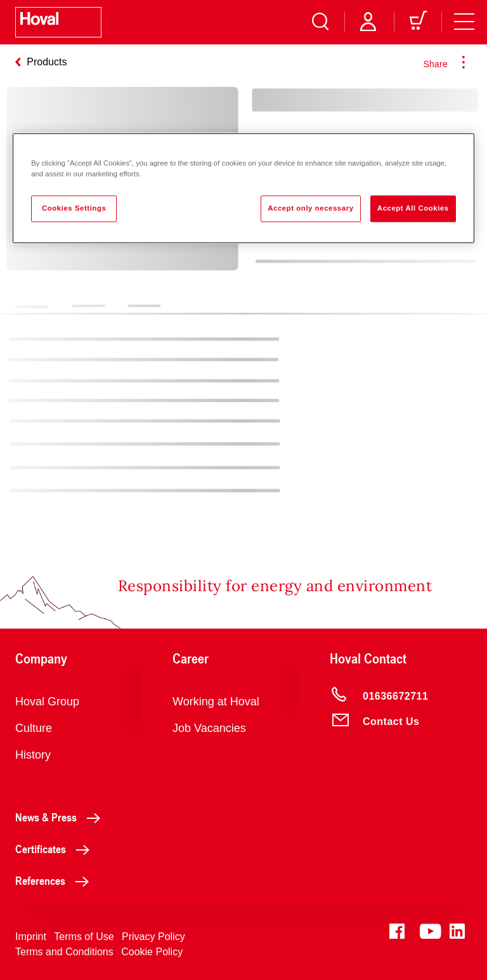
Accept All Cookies (413, 208)
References (55, 880)
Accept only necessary (310, 208)
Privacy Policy (153, 937)
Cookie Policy (152, 952)
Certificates (56, 849)
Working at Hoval (216, 702)
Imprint (31, 937)
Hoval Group (47, 702)
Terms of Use (84, 937)
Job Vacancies (209, 728)
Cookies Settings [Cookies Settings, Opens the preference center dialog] (74, 208)
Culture (34, 728)
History (33, 755)
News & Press (61, 817)
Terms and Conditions (64, 952)
